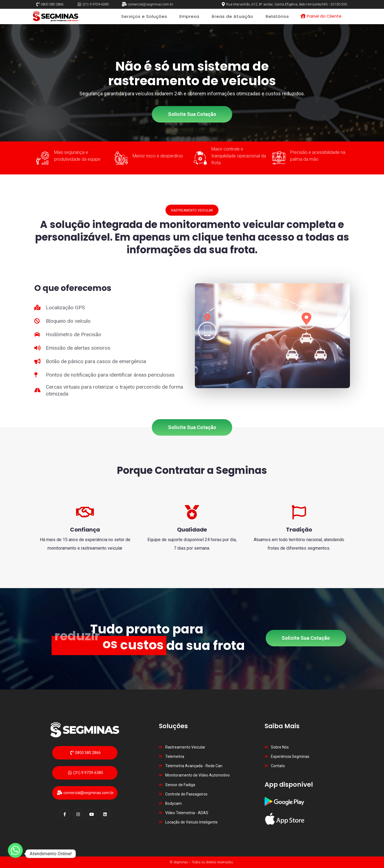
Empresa (189, 16)
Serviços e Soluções (144, 16)
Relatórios (277, 16)
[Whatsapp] (15, 854)
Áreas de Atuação (232, 16)
